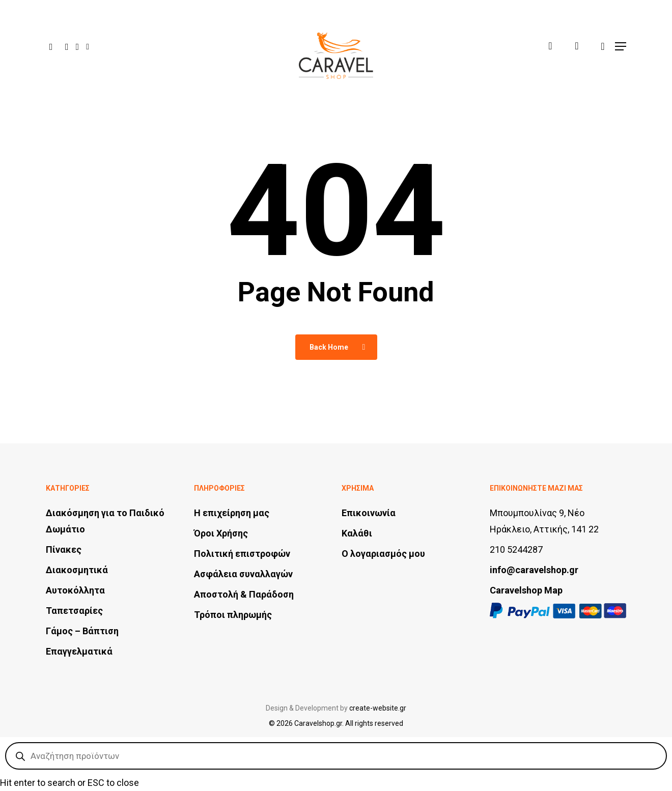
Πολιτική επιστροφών (242, 554)
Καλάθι (357, 533)
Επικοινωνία (369, 513)
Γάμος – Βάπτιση (82, 631)
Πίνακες (64, 549)
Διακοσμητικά (77, 570)
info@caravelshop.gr (534, 570)
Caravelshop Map (526, 590)
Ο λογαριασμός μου (383, 554)
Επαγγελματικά (79, 651)
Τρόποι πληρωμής (233, 615)
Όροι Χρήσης (221, 533)
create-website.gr (378, 708)
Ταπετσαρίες (74, 611)
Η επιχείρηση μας (232, 513)
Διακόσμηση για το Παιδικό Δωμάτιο (105, 521)
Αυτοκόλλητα (75, 590)
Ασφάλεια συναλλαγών (243, 574)
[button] (621, 44)
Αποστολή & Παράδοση (244, 594)
